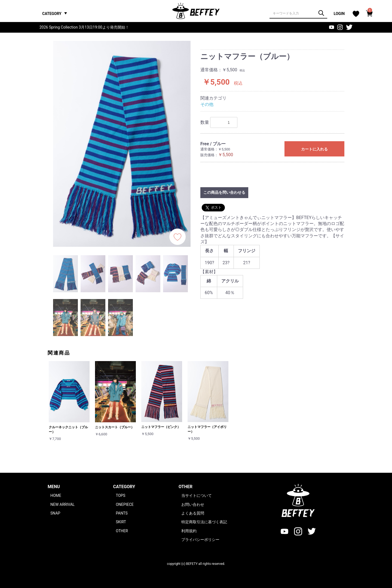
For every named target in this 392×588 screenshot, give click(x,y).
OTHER (122, 531)
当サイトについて (197, 495)
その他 (207, 104)
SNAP (55, 513)
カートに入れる (314, 149)
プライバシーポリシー (200, 540)
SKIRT (121, 522)
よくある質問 (193, 513)
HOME (56, 495)
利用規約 (189, 531)
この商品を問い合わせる (224, 192)
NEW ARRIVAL (62, 504)
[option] (122, 144)
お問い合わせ (193, 504)
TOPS (120, 495)
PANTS (122, 513)
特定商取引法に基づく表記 (204, 522)
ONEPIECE (125, 504)
